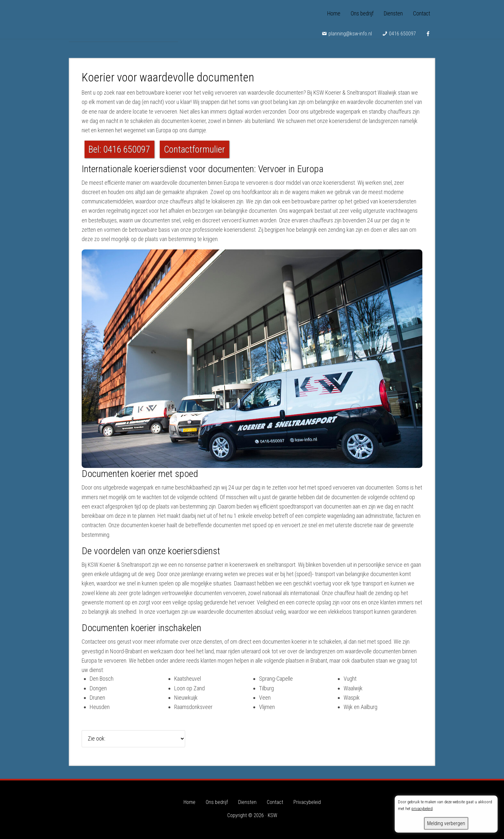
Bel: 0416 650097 (119, 149)
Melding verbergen (446, 823)
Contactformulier (194, 149)
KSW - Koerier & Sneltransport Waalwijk (123, 19)
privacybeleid (422, 809)
